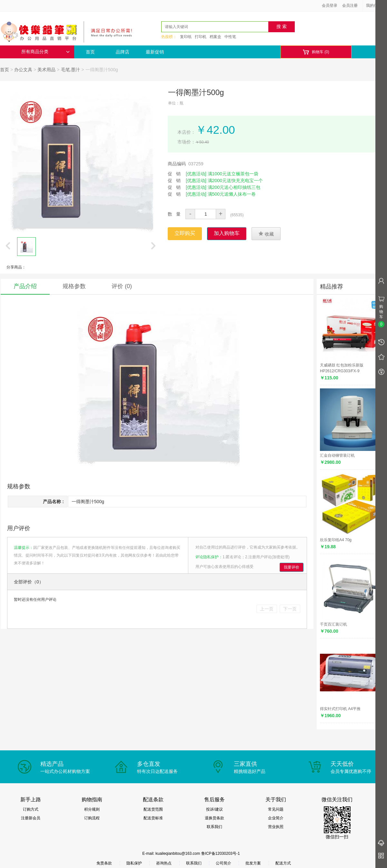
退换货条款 (214, 818)
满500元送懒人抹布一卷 (232, 194)
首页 (90, 52)
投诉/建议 (214, 809)
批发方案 (253, 863)
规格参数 (74, 286)
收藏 (266, 234)
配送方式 (283, 863)
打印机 (201, 37)
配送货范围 (153, 809)
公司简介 (223, 863)
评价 (122, 286)
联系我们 (214, 827)
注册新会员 (31, 818)
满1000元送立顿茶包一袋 (233, 174)
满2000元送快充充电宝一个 (235, 180)
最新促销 (155, 52)
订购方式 (31, 809)
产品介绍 (25, 286)
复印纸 (186, 37)
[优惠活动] (196, 174)
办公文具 (23, 70)
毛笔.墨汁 (71, 70)
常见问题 (276, 809)
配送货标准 (153, 818)
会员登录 (330, 5)
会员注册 (350, 5)
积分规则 (92, 809)
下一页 (290, 609)
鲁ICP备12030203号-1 (221, 853)
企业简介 (276, 818)
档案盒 (215, 37)
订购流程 (92, 818)
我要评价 (292, 567)
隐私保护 (134, 863)
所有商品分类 (45, 52)
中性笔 (230, 37)
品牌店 (123, 52)
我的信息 (376, 5)
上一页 (267, 609)
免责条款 (104, 863)
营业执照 (276, 827)
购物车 (316, 52)
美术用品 (46, 70)
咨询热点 (164, 863)
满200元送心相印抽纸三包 (234, 187)
